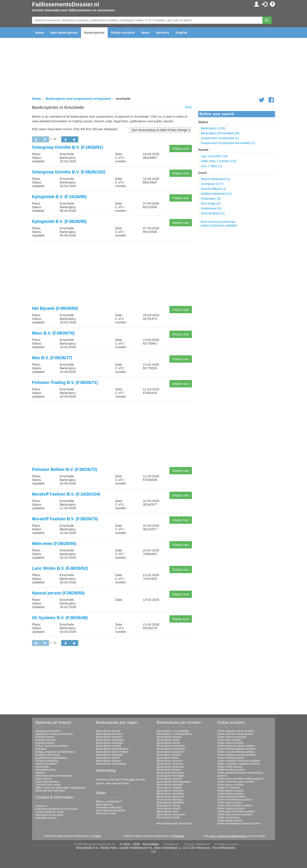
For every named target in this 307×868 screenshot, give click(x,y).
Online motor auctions (230, 803)
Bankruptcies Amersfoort (171, 746)
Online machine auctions (231, 797)
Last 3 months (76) (214, 156)
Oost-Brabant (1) (213, 213)
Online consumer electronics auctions (239, 761)
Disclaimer (171, 844)
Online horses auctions (230, 785)
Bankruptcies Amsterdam (171, 749)
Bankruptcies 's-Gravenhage (173, 731)
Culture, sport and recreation (52, 746)
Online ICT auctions (229, 788)
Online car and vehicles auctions (236, 752)
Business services (46, 740)
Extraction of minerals (48, 755)
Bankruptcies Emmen (169, 770)
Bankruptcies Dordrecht (170, 764)
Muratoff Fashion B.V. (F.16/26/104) (66, 494)
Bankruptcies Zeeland (109, 761)
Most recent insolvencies (218, 222)
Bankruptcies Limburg (109, 746)
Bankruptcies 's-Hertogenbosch (174, 734)
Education (41, 749)
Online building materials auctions (237, 749)
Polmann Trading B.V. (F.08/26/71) (65, 382)
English (181, 32)
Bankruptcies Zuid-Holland (111, 764)
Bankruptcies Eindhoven (170, 767)
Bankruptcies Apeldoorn (170, 752)
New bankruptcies (64, 32)
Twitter (97, 836)
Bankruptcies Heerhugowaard (174, 782)
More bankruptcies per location (174, 823)
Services (163, 32)
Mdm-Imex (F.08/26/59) (54, 544)
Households (42, 767)
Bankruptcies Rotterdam (170, 803)
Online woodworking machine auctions (239, 823)
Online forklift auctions (230, 767)
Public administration (47, 782)
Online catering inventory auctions (237, 755)
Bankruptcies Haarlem (169, 779)
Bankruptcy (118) (213, 128)
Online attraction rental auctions (235, 734)
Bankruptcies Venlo (168, 812)
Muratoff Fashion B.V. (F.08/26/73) (65, 519)
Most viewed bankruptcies (111, 810)
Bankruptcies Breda (168, 758)
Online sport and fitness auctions (236, 812)
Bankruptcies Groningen (110, 743)
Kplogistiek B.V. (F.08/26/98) (59, 221)
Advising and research (48, 731)
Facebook (178, 836)
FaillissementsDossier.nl (66, 4)
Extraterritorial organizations (51, 758)
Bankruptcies (94, 32)
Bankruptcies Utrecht (108, 758)
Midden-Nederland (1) (216, 194)
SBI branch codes (106, 813)
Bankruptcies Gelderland (110, 740)
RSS (189, 107)
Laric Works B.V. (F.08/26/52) (60, 568)
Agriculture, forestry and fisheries (54, 734)
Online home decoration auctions (236, 782)
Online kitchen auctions (231, 794)
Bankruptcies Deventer (170, 761)
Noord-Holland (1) (214, 189)
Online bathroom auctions (232, 737)
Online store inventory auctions (235, 815)
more (131, 780)
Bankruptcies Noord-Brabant (112, 749)
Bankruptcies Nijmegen (170, 800)
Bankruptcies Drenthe (108, 731)
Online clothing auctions (231, 758)
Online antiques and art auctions (236, 731)
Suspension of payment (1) (220, 138)
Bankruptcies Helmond (170, 785)
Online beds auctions (229, 740)
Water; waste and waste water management (60, 788)
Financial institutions (47, 761)
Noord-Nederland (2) (216, 179)
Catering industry (45, 743)
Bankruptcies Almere (168, 743)
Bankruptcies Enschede (170, 773)
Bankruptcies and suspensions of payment (78, 99)
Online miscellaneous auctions (235, 800)
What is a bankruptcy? (109, 802)
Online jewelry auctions (231, 791)
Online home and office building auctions (240, 779)
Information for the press (49, 815)
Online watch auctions (230, 820)
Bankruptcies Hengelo (169, 788)
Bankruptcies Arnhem (169, 755)
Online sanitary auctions (231, 809)
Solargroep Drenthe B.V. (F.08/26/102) (69, 172)
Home (40, 32)
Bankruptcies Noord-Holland (112, 752)
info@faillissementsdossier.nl (94, 844)
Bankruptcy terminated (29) (220, 133)
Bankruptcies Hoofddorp (170, 794)
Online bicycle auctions (231, 743)
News (146, 32)
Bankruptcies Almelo (168, 740)
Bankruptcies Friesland (109, 737)
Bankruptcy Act (105, 805)
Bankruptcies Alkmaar (169, 737)
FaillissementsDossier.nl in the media (56, 809)
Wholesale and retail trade (50, 791)
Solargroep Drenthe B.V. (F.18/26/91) (67, 147)
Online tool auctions (229, 818)
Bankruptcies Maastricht (170, 797)
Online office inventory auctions (235, 806)
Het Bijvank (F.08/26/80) (55, 308)
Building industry (45, 737)
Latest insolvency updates (219, 225)
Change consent (226, 844)
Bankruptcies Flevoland (109, 734)
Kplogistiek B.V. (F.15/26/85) (59, 197)
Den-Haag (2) (211, 203)
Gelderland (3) (211, 208)
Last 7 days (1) (211, 166)
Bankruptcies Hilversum (170, 791)
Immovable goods (46, 770)
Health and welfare (46, 764)
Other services (44, 779)
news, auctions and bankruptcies (228, 836)
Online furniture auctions (231, 770)
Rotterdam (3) (211, 198)
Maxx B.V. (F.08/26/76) (53, 333)
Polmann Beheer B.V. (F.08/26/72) (64, 469)
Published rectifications (109, 807)
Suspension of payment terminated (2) (228, 143)
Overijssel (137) (212, 184)
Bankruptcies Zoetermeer (171, 815)
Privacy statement (197, 844)
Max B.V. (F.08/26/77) (52, 358)
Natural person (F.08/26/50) (58, 593)
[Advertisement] (112, 274)
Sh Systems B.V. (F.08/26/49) (60, 618)
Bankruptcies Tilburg (168, 806)
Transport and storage (48, 785)
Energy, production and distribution (55, 752)
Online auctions (123, 32)
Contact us (41, 806)
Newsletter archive (46, 818)
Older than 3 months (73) (219, 161)
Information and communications (54, 776)
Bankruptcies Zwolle (168, 818)
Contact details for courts (50, 812)
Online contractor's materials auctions (239, 764)
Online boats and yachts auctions (236, 746)
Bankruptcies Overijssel (109, 755)
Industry (40, 773)
